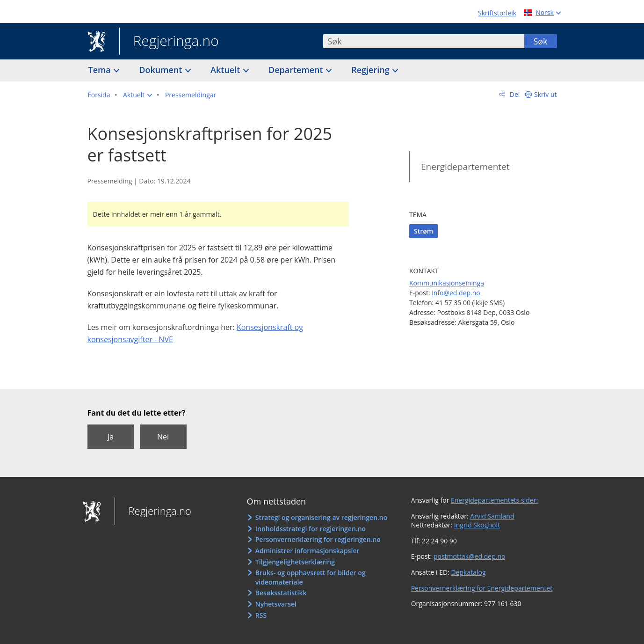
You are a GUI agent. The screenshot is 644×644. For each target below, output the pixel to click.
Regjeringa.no (169, 42)
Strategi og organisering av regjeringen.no (322, 517)
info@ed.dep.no (456, 293)
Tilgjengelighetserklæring (295, 562)
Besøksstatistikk (281, 593)
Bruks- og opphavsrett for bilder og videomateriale (311, 577)
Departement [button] (297, 70)
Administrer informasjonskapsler (308, 551)
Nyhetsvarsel (276, 604)
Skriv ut (546, 94)
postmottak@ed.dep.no (469, 556)
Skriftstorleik (497, 13)
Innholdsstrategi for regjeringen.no (311, 529)
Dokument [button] (162, 70)
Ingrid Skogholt (477, 525)
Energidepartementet (465, 167)
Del (514, 94)
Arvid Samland (492, 516)
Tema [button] (101, 70)
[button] (137, 95)
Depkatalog (468, 572)
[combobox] (424, 41)
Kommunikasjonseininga (447, 283)
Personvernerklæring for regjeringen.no (318, 539)
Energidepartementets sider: (494, 500)
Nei (163, 437)
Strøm (423, 231)
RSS (261, 615)
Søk (540, 41)
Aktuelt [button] (226, 70)
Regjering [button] (371, 70)
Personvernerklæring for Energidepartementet (482, 588)
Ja (111, 437)
